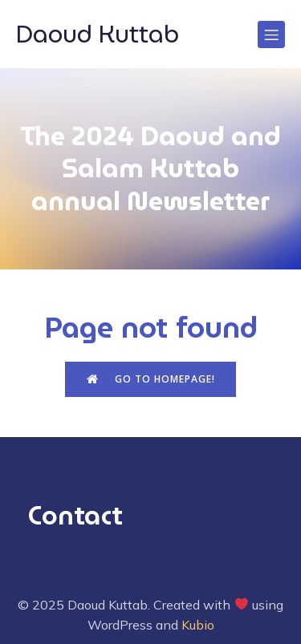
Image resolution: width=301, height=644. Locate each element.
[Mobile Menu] (271, 34)
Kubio (198, 625)
